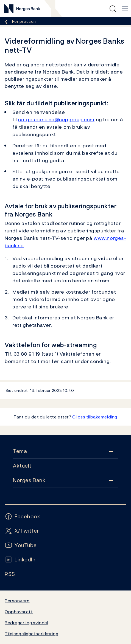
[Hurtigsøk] (113, 9)
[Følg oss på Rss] (10, 574)
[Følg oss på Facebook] (23, 517)
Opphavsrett (19, 612)
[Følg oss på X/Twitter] (22, 531)
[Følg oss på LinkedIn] (20, 560)
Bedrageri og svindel (26, 623)
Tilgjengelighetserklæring (31, 634)
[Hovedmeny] (125, 9)
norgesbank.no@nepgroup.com (56, 119)
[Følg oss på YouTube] (21, 545)
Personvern (17, 601)
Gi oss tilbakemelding (95, 417)
